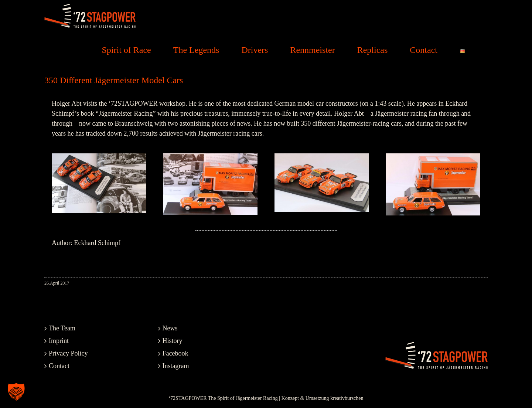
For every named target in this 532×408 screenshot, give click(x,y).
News (170, 328)
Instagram (176, 366)
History (173, 341)
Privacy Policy (68, 353)
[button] (16, 392)
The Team (62, 328)
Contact (59, 366)
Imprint (59, 341)
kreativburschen (347, 398)
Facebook (175, 353)
